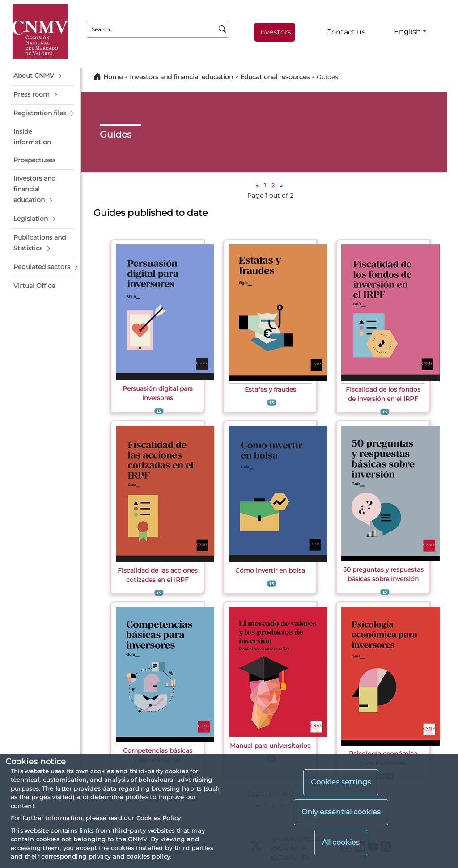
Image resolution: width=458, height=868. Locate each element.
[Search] (223, 29)
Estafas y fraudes (270, 389)
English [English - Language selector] (407, 32)
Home (113, 77)
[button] (43, 76)
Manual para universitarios (270, 746)
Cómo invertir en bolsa (270, 570)
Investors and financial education (181, 77)
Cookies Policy (159, 818)
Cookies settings (341, 782)
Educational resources (275, 77)
